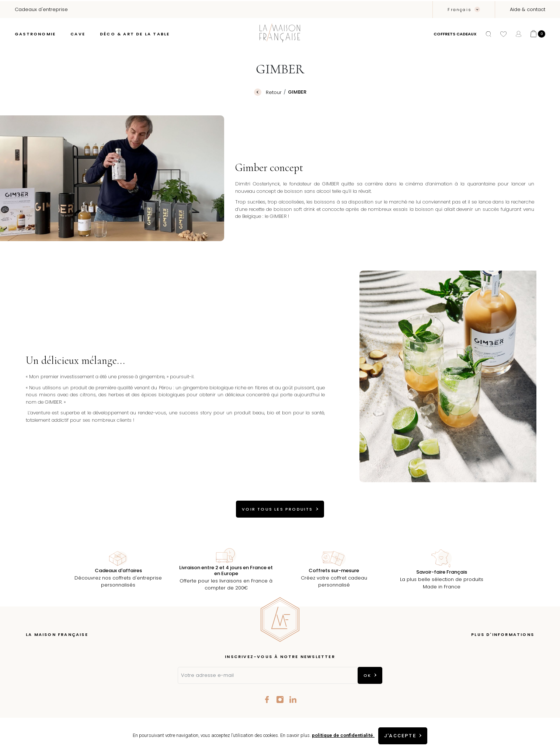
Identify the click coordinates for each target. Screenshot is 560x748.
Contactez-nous (515, 683)
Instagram (280, 700)
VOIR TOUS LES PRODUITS (277, 509)
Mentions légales (514, 661)
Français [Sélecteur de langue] (460, 10)
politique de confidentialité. (341, 735)
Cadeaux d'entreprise (52, 694)
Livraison (524, 650)
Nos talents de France (52, 683)
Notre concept (43, 650)
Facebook (267, 700)
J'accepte (400, 736)
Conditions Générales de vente (496, 672)
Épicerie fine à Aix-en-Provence (64, 661)
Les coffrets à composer (55, 672)
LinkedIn (293, 700)
